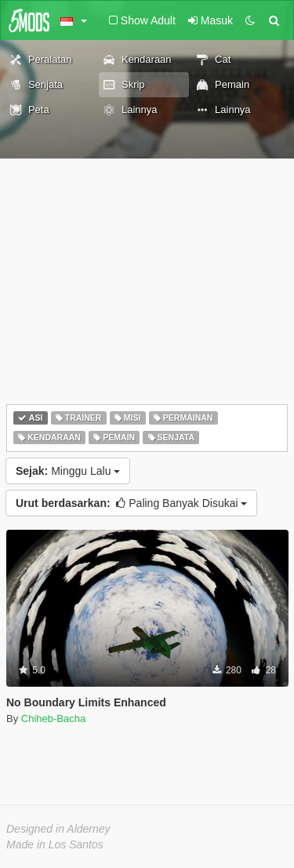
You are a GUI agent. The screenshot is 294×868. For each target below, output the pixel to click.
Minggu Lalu (68, 471)
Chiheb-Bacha (53, 718)
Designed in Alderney (58, 829)
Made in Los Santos (55, 844)
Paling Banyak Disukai (131, 503)
